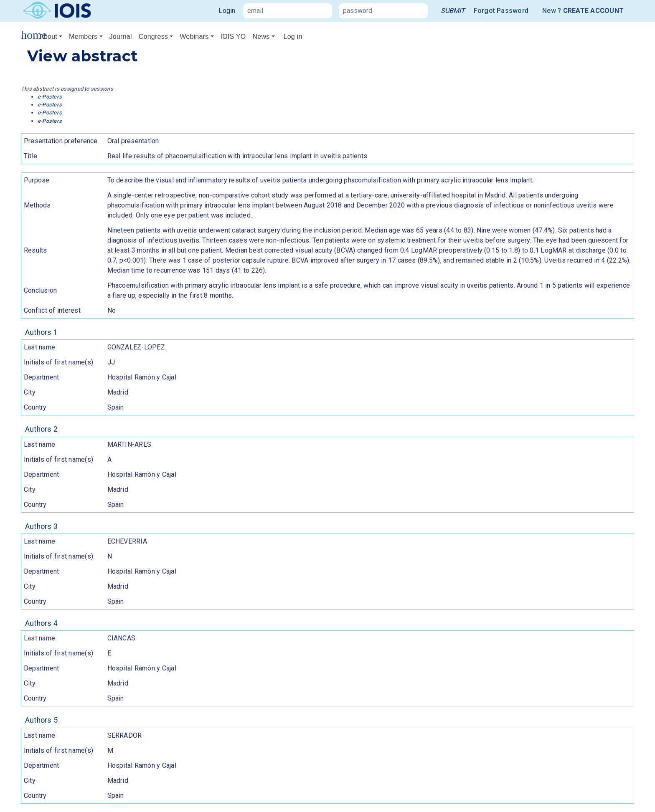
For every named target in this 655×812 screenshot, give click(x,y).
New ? (583, 11)
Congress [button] (153, 37)
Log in (293, 37)
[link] (453, 11)
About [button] (48, 37)
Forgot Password (501, 11)
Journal (121, 37)
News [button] (261, 37)
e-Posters (50, 97)
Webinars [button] (194, 37)
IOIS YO (233, 37)
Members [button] (83, 37)
